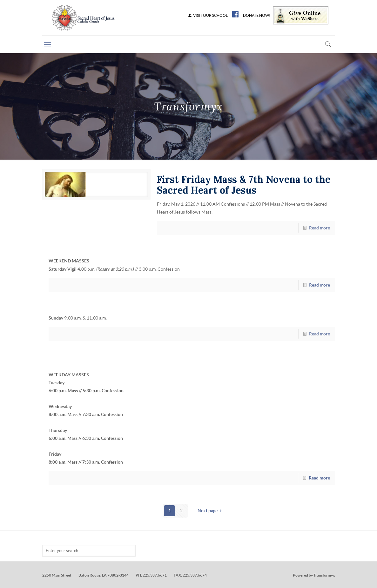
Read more (320, 228)
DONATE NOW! (257, 16)
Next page (211, 510)
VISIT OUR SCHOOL (207, 16)
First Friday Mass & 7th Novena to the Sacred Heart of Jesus (244, 185)
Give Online (301, 15)
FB (235, 14)
